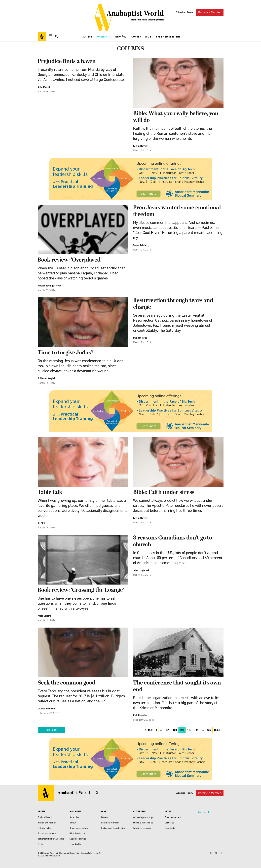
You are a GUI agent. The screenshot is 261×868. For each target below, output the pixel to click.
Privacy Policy (75, 853)
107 (168, 730)
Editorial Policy (45, 828)
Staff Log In (204, 812)
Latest (88, 37)
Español (121, 37)
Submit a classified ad (143, 823)
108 (175, 730)
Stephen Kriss (140, 338)
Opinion (104, 37)
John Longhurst (141, 570)
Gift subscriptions (77, 833)
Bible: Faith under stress (164, 493)
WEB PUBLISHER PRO (52, 856)
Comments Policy (86, 853)
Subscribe (180, 12)
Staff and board (45, 817)
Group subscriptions (79, 828)
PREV (150, 730)
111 (196, 730)
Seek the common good (66, 683)
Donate (104, 817)
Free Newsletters (168, 37)
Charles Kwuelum (47, 709)
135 (209, 730)
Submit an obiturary (142, 828)
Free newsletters (173, 817)
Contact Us (97, 853)
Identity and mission (47, 823)
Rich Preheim (140, 715)
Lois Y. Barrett (140, 146)
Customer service (78, 839)
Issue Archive (76, 844)
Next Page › (51, 730)
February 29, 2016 (48, 713)
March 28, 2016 (47, 92)
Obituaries (170, 823)
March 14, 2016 (47, 383)
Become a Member (210, 12)
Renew (190, 12)
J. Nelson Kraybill (47, 378)
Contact (41, 844)
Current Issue (141, 37)
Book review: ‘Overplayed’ (70, 260)
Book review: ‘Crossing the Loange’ (81, 590)
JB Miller (42, 523)
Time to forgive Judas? (66, 353)
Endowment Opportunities (113, 828)
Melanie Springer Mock (49, 286)
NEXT (217, 730)
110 (189, 730)
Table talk (50, 493)
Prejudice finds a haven (67, 62)
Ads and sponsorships (143, 817)
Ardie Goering (45, 616)
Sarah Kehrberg (141, 245)
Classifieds (170, 828)
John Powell (44, 87)
